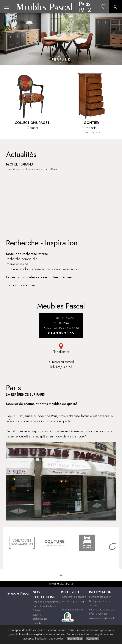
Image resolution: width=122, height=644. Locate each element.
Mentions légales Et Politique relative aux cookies (100, 601)
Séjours (37, 615)
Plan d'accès (61, 349)
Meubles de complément (46, 602)
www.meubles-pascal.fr (102, 618)
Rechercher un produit (73, 597)
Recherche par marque (74, 601)
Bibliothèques (40, 619)
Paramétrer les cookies (102, 610)
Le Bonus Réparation (72, 610)
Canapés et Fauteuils (44, 606)
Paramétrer (75, 638)
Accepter (92, 638)
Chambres (38, 623)
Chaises (37, 610)
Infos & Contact (98, 614)
